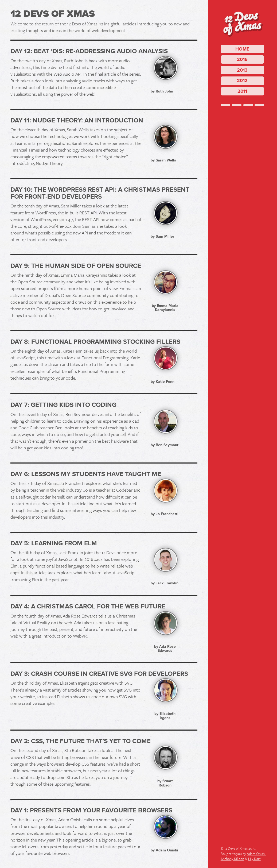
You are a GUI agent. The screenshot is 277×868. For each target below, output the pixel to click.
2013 (242, 70)
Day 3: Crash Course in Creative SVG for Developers (99, 674)
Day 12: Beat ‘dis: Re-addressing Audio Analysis (89, 51)
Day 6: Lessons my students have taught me (86, 474)
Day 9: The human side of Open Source (76, 266)
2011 (242, 91)
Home (242, 49)
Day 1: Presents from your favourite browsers (91, 810)
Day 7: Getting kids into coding (63, 405)
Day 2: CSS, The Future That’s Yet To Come (81, 741)
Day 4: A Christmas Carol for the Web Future (88, 606)
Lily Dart (254, 859)
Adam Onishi (256, 854)
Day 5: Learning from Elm (54, 543)
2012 (242, 80)
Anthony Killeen (232, 859)
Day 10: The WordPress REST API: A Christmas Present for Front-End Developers (100, 193)
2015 (242, 59)
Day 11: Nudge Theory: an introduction (77, 120)
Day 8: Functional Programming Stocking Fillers (95, 342)
